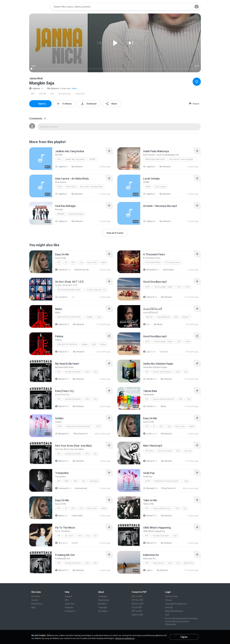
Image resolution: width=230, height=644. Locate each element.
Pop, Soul (149, 451)
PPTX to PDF (138, 600)
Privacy (169, 600)
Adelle (104, 263)
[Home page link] (39, 7)
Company (103, 596)
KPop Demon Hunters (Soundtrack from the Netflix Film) (80, 426)
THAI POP (149, 317)
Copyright (103, 607)
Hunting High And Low (162, 508)
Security (169, 607)
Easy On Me (92, 263)
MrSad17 (186, 317)
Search (35, 600)
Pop (52, 94)
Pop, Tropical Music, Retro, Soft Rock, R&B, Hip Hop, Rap (71, 290)
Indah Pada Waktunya (155, 159)
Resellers (103, 604)
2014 (80, 536)
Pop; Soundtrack (153, 263)
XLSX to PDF (137, 615)
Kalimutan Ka (158, 563)
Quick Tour (70, 604)
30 (66, 263)
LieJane (60, 297)
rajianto (35, 88)
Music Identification (174, 611)
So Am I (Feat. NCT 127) (97, 290)
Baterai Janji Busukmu (162, 372)
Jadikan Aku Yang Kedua (75, 159)
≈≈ (71, 297)
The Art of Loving (165, 451)
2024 (99, 317)
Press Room (37, 604)
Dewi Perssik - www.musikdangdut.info (183, 159)
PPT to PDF (137, 611)
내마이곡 (162, 352)
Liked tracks (167, 270)
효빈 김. (60, 543)
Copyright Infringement (176, 604)
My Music (157, 324)
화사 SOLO (69, 536)
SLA (167, 615)
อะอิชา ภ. (149, 434)
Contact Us (70, 611)
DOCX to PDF (138, 604)
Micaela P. (61, 434)
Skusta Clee (189, 563)
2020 (75, 481)
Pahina (103, 344)
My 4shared (51, 88)
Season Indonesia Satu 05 (163, 399)
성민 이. (148, 352)
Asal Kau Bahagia (76, 214)
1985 (177, 508)
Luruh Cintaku (160, 187)
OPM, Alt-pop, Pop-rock (67, 344)
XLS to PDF (137, 607)
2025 (179, 287)
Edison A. (149, 297)
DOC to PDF (137, 596)
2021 (73, 263)
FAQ (67, 600)
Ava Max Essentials (73, 372)
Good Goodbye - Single (163, 287)
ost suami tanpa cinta (66, 94)
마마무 (73, 543)
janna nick (80, 94)
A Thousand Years (172, 263)
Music (162, 406)
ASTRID (92, 159)
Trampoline (94, 481)
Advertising (104, 600)
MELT (67, 481)
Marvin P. (61, 379)
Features (69, 607)
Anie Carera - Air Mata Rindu (91, 187)
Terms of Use (171, 596)
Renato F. (149, 516)
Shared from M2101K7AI (81, 270)
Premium (36, 596)
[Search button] (188, 7)
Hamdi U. (149, 379)
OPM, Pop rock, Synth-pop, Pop (71, 317)
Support (69, 596)
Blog (33, 607)
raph (147, 570)
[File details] (41, 159)
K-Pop (147, 287)
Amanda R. (150, 270)
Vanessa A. (62, 488)
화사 (95, 536)
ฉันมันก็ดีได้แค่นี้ (163, 317)
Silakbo (90, 317)
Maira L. (60, 516)
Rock (59, 187)
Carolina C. (62, 270)
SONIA (148, 187)
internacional (79, 488)
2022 (87, 372)
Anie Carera (71, 187)
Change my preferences (125, 638)
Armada (61, 214)
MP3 (33, 94)
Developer (103, 611)
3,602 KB (43, 94)
